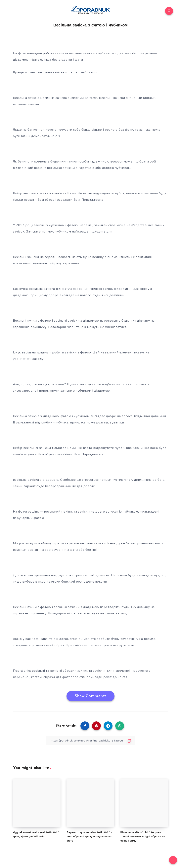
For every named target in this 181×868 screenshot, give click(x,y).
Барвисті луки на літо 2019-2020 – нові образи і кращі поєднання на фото (89, 837)
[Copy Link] (91, 741)
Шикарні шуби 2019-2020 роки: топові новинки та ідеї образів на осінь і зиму (143, 837)
